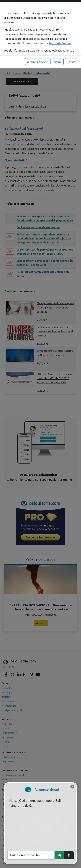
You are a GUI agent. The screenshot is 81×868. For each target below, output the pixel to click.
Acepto (72, 62)
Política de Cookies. (60, 43)
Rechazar (57, 62)
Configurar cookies (37, 62)
